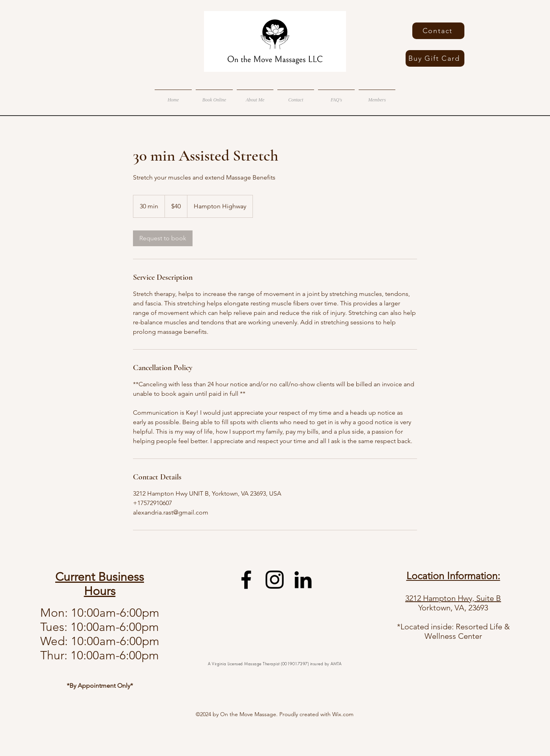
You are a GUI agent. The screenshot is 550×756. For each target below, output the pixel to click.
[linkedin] (303, 580)
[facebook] (246, 580)
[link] (163, 238)
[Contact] (438, 31)
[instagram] (275, 580)
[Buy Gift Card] (435, 58)
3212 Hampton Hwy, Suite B (453, 598)
